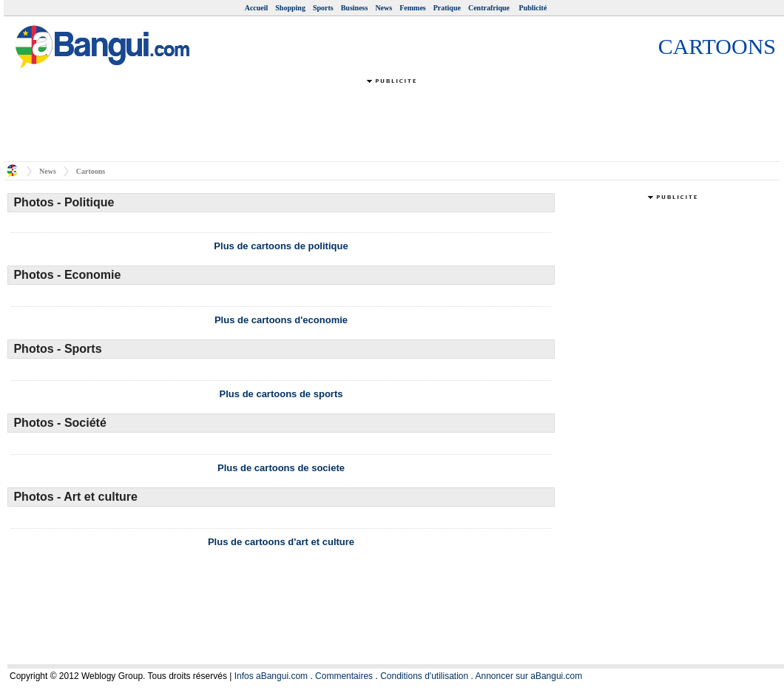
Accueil (257, 8)
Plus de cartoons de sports (281, 394)
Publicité (533, 8)
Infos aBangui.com (271, 676)
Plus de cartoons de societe (281, 468)
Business (355, 8)
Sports (323, 8)
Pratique (447, 8)
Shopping (290, 8)
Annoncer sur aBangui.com (529, 676)
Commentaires (344, 676)
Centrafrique (490, 8)
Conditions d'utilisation (424, 676)
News (383, 8)
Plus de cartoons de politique (281, 246)
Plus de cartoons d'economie (281, 320)
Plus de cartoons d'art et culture (281, 542)
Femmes (413, 8)
